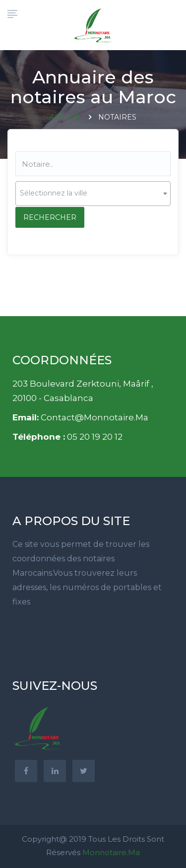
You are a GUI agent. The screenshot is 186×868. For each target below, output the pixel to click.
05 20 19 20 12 (95, 437)
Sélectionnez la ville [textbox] (54, 193)
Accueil (66, 117)
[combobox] (93, 194)
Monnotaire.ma (111, 852)
